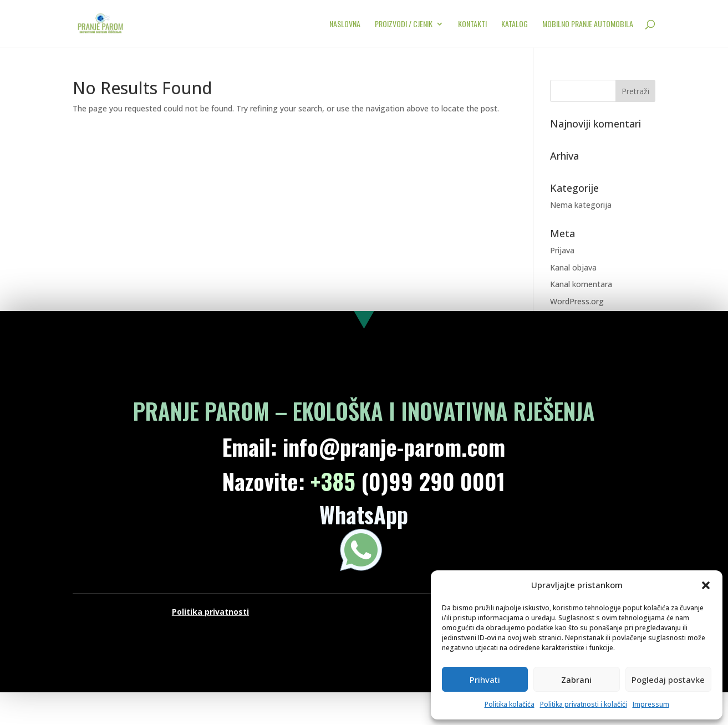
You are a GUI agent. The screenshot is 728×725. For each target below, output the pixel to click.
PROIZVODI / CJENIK (404, 25)
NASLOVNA (345, 25)
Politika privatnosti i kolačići (584, 704)
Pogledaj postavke (668, 680)
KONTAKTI (472, 25)
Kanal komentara (581, 284)
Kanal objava (573, 267)
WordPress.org (577, 301)
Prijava (562, 250)
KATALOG (515, 25)
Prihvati (485, 680)
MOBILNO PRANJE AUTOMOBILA (588, 25)
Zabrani (576, 680)
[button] (706, 585)
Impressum (651, 704)
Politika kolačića (510, 704)
